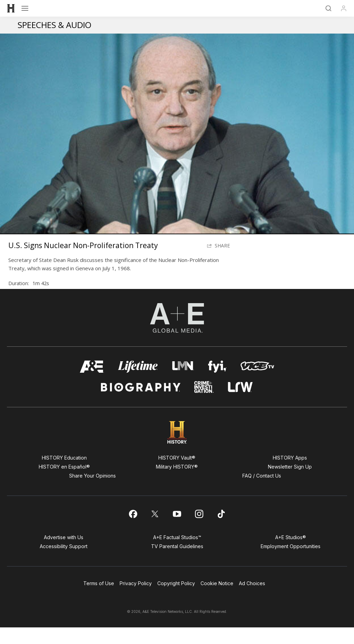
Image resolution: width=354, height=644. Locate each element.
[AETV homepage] (92, 383)
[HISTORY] (11, 8)
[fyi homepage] (217, 383)
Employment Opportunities (291, 563)
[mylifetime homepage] (138, 383)
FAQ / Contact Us (262, 492)
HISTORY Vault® (177, 474)
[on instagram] (199, 530)
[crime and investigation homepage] (204, 404)
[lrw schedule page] (240, 404)
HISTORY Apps (290, 474)
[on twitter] (155, 530)
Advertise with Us (64, 554)
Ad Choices (252, 600)
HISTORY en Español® (64, 483)
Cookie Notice (217, 600)
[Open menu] (25, 8)
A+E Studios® (291, 554)
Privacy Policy (136, 600)
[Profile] (344, 8)
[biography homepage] (141, 404)
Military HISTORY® (177, 483)
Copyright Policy (176, 600)
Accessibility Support (64, 563)
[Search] (328, 8)
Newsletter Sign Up (290, 483)
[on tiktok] (221, 530)
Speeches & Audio (54, 25)
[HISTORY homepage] (177, 449)
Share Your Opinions (92, 492)
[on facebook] (133, 530)
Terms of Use (99, 600)
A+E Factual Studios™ (177, 554)
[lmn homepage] (183, 383)
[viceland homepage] (257, 383)
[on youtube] (177, 530)
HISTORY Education (64, 474)
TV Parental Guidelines (177, 563)
